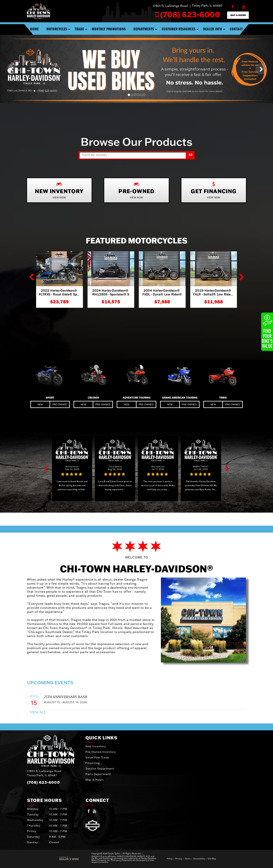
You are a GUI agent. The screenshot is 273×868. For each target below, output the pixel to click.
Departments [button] (144, 29)
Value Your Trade (97, 757)
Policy (170, 859)
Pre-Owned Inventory (101, 752)
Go (191, 155)
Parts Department (98, 774)
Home (34, 29)
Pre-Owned (60, 404)
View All (38, 712)
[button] (12, 69)
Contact (236, 29)
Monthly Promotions (109, 29)
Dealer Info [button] (213, 29)
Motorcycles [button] (57, 29)
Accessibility (199, 859)
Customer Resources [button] (179, 29)
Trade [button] (79, 29)
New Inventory (96, 746)
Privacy (179, 859)
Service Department (100, 769)
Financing (93, 763)
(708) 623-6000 (43, 782)
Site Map (212, 859)
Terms (188, 859)
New (40, 404)
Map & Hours (95, 780)
